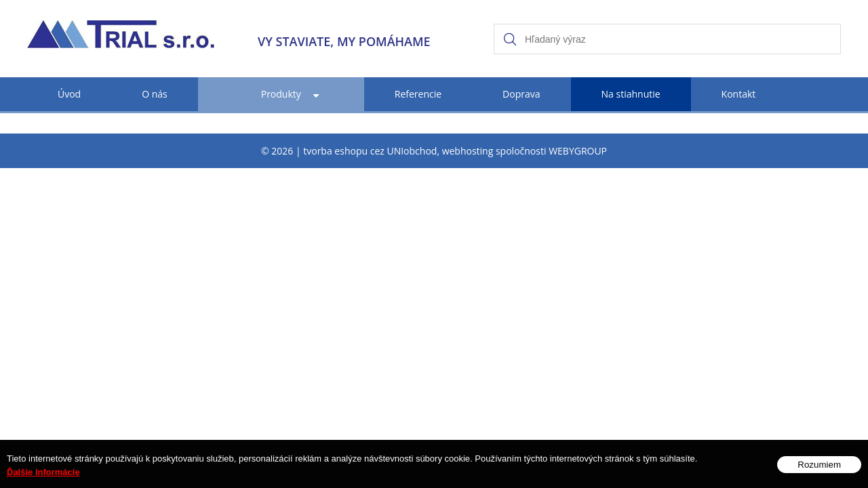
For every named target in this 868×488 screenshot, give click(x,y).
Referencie (418, 94)
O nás (155, 94)
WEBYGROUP (578, 151)
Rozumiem (819, 471)
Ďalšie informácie (43, 479)
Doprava (521, 94)
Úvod (69, 94)
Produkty (281, 94)
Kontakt (739, 94)
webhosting (468, 151)
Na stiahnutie (631, 94)
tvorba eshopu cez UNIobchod (370, 151)
